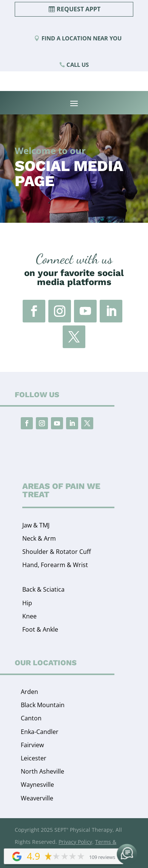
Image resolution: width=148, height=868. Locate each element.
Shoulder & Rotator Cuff (57, 552)
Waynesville (37, 785)
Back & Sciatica (43, 589)
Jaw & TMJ (36, 525)
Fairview (32, 745)
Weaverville (37, 798)
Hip (27, 603)
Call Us (78, 65)
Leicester (34, 758)
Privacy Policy (75, 842)
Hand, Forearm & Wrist (55, 565)
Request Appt (79, 9)
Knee (29, 616)
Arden (29, 692)
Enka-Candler (40, 732)
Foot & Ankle (40, 629)
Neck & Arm (39, 538)
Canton (31, 718)
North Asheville (42, 771)
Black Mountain (43, 705)
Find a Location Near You (82, 38)
